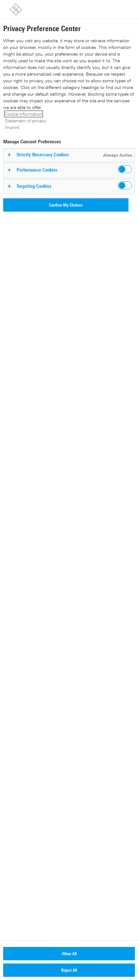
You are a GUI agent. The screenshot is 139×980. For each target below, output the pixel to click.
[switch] (125, 169)
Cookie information (24, 114)
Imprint (12, 127)
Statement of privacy (25, 121)
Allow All (69, 953)
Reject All (69, 970)
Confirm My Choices (66, 205)
